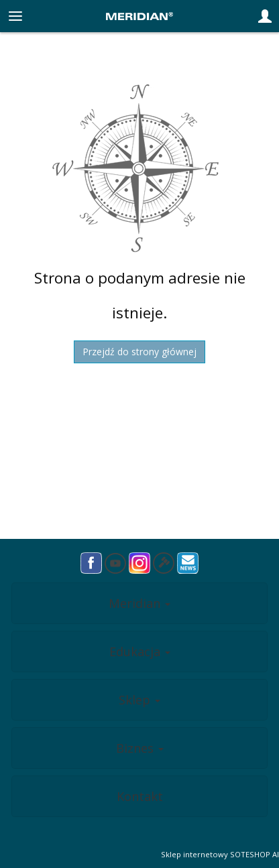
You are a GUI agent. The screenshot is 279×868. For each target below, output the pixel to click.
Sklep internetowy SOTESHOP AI (220, 854)
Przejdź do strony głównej (139, 352)
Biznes (140, 748)
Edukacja (140, 652)
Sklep (139, 700)
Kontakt (140, 796)
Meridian (139, 603)
